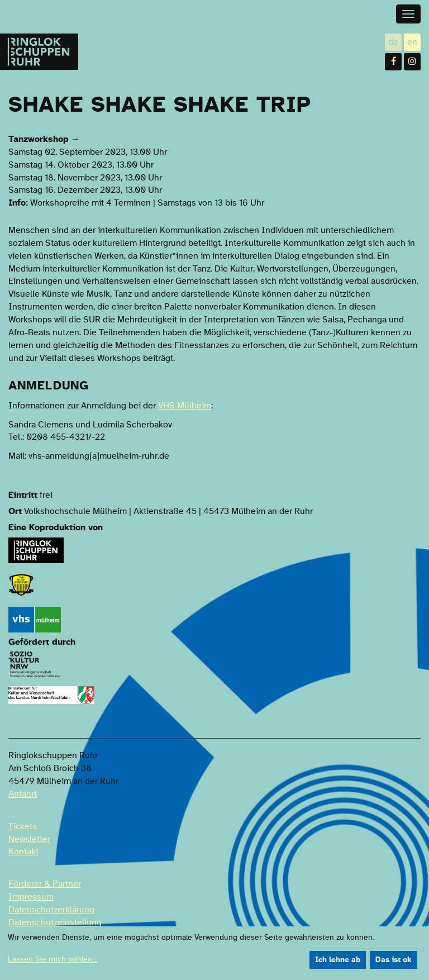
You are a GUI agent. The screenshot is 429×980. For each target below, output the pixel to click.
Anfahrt (23, 794)
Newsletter (29, 839)
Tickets (23, 826)
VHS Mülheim (185, 406)
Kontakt (23, 851)
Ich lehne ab (338, 960)
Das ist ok (394, 960)
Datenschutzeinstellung (55, 922)
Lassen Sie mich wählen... (53, 959)
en (414, 42)
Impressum (31, 897)
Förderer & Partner (45, 884)
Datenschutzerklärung (51, 910)
